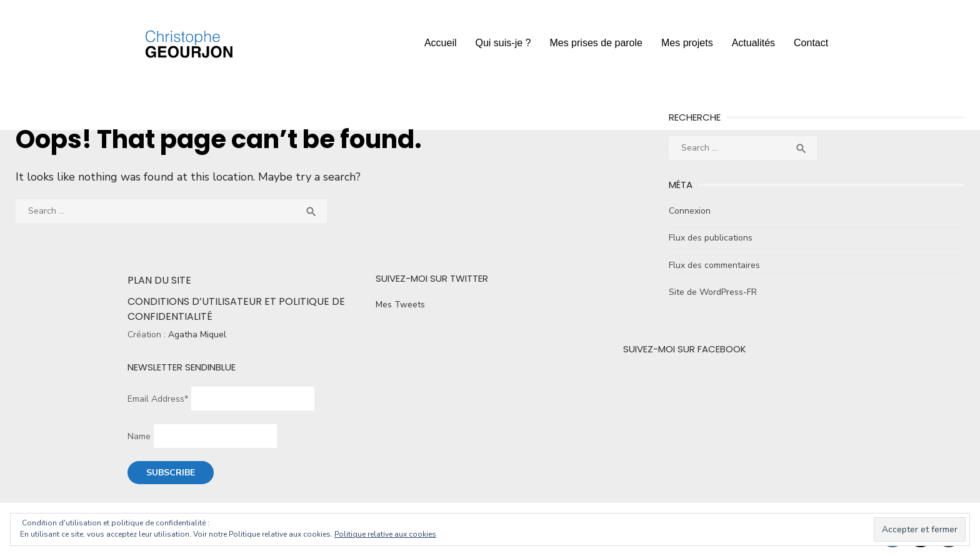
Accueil (441, 43)
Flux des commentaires (714, 265)
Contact (811, 43)
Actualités (753, 43)
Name (139, 436)
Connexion (690, 211)
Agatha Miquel (197, 335)
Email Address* (158, 399)
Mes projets (687, 43)
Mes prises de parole (596, 43)
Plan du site (159, 280)
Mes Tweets (400, 305)
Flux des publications (711, 238)
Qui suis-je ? (503, 43)
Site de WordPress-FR (713, 292)
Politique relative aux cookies (385, 534)
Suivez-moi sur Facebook (685, 349)
